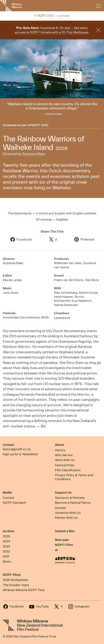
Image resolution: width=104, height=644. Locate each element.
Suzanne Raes (34, 154)
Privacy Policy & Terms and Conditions (74, 477)
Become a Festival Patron (73, 503)
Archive (8, 531)
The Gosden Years (16, 585)
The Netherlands (20, 213)
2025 (6, 536)
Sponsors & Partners (70, 498)
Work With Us (65, 460)
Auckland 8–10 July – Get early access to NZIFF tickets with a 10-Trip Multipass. (52, 30)
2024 (7, 541)
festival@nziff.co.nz (17, 449)
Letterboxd (62, 318)
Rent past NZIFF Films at (64, 545)
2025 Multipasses (15, 580)
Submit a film (65, 531)
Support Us (63, 493)
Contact (9, 445)
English (60, 213)
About (60, 445)
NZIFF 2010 (40, 125)
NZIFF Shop (12, 575)
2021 (6, 556)
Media (7, 493)
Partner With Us (66, 518)
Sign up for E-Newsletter (20, 454)
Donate (60, 508)
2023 (6, 546)
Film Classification (68, 470)
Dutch (43, 213)
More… (8, 561)
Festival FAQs (65, 465)
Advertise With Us (68, 513)
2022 (6, 551)
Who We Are (64, 455)
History (60, 450)
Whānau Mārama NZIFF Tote (24, 590)
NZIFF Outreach (14, 503)
